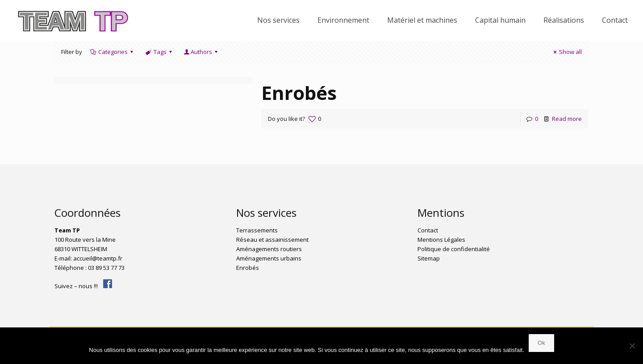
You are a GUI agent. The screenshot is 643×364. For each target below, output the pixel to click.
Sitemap (429, 258)
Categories (112, 52)
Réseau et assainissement (272, 240)
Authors (201, 52)
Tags (159, 52)
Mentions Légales (441, 240)
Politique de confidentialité (454, 249)
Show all (566, 52)
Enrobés (299, 93)
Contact (428, 230)
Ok (541, 343)
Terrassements (257, 230)
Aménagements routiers (269, 249)
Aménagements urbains (269, 258)
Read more (567, 119)
